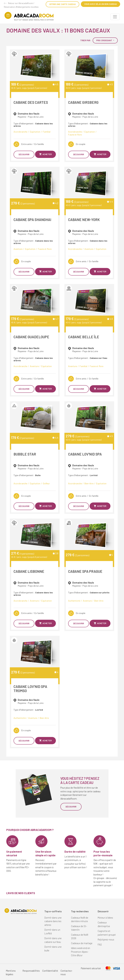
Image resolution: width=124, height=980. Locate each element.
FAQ (100, 944)
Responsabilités (31, 971)
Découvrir (24, 154)
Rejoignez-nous (106, 939)
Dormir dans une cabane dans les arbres (53, 921)
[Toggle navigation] (115, 17)
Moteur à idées (105, 918)
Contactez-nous (67, 973)
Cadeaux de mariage (82, 943)
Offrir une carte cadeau (62, 4)
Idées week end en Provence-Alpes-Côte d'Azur (81, 952)
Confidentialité (50, 971)
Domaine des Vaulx (29, 114)
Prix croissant (104, 40)
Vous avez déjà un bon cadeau (101, 4)
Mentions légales (11, 973)
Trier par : (86, 40)
